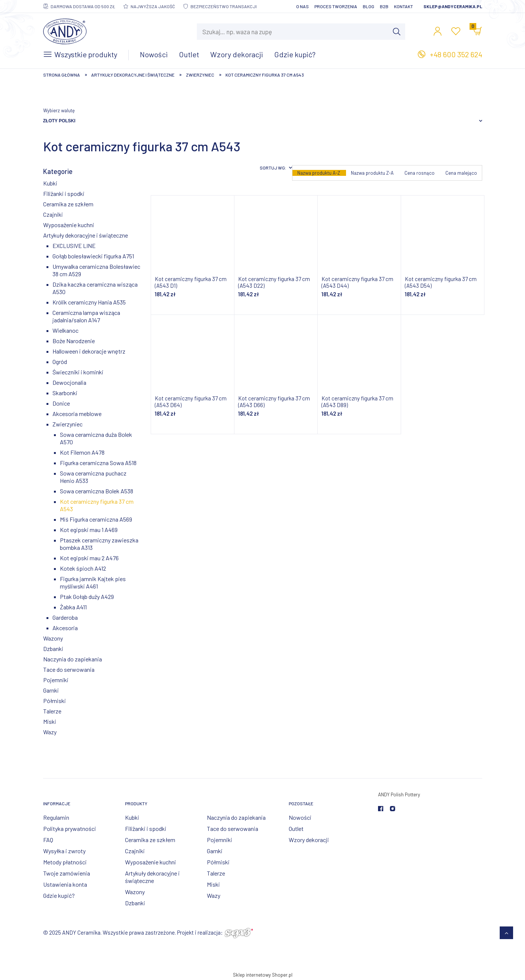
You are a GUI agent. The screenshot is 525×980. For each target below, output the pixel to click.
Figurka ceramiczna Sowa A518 (98, 463)
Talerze (52, 711)
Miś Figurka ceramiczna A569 (96, 519)
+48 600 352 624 (456, 54)
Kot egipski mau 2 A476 (89, 558)
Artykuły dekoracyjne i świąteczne (86, 235)
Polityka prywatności (70, 829)
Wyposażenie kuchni (69, 225)
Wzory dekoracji (309, 840)
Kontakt (404, 6)
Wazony (53, 638)
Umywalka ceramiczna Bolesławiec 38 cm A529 (96, 270)
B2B (384, 6)
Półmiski (55, 701)
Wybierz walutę (59, 110)
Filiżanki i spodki (64, 194)
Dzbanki (53, 649)
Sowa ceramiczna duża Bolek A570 (96, 438)
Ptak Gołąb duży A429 (87, 597)
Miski (50, 721)
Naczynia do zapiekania (73, 659)
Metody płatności (65, 862)
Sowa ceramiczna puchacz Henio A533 (93, 477)
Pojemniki (56, 680)
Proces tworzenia (336, 6)
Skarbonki (65, 393)
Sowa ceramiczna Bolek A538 (97, 491)
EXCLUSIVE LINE (74, 246)
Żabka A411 (73, 607)
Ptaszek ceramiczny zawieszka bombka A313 (99, 544)
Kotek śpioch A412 (83, 568)
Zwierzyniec (68, 424)
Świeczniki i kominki (78, 372)
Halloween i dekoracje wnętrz (89, 351)
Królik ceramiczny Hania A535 (89, 302)
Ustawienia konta (65, 884)
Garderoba (65, 617)
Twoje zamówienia (67, 873)
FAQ (48, 840)
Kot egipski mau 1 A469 (89, 530)
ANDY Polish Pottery (399, 794)
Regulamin (56, 817)
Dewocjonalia (69, 382)
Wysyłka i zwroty (64, 851)
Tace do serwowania (69, 669)
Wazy (50, 732)
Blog (369, 6)
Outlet (296, 829)
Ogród (60, 362)
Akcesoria (65, 628)
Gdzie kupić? (59, 895)
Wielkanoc (65, 330)
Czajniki (53, 214)
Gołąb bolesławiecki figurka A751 (93, 256)
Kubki (50, 183)
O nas (302, 6)
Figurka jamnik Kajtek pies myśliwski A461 (93, 582)
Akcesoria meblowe (77, 414)
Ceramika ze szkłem (68, 204)
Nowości (300, 817)
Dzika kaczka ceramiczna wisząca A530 (95, 288)
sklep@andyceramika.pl (453, 6)
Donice (61, 403)
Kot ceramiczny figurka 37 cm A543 (97, 505)
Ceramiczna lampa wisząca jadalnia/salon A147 (86, 316)
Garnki (51, 690)
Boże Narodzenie (74, 341)
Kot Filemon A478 (82, 452)
